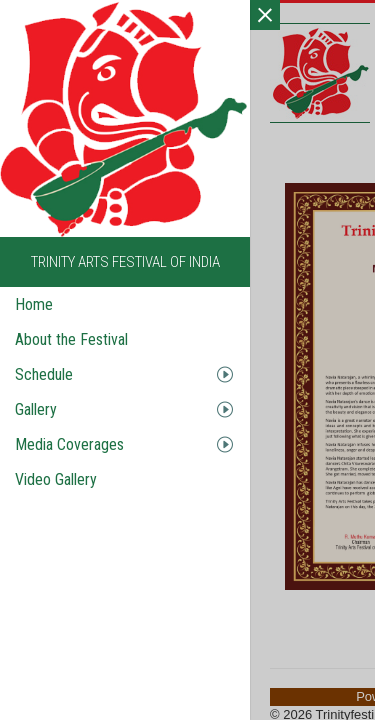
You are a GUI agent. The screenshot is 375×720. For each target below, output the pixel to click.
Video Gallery (56, 479)
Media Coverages (69, 444)
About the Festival (71, 339)
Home (34, 304)
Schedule (44, 374)
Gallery (36, 409)
